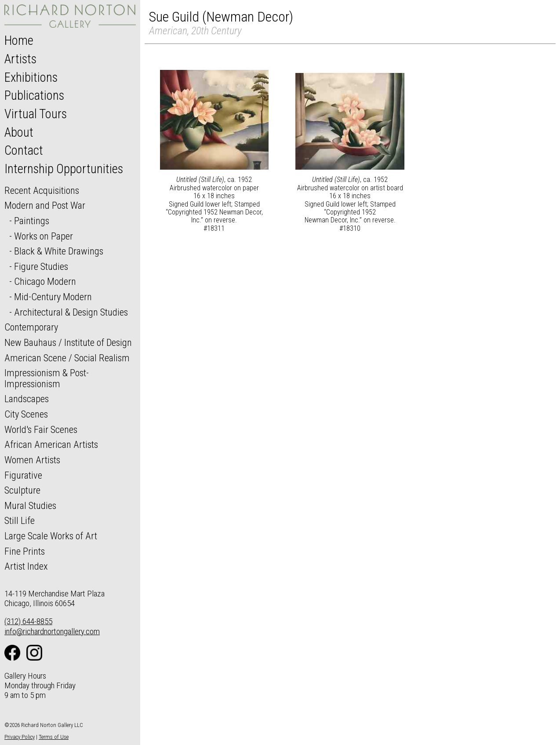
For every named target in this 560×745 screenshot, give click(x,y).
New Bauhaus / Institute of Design (68, 342)
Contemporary (31, 327)
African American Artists (51, 444)
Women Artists (32, 460)
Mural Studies (30, 505)
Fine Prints (25, 551)
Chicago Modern (45, 281)
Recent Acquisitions (42, 190)
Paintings (32, 221)
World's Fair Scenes (41, 429)
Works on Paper (44, 236)
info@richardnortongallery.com (52, 631)
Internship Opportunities (64, 169)
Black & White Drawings (59, 251)
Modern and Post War (45, 205)
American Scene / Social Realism (67, 358)
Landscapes (27, 399)
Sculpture (22, 490)
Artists (20, 59)
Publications (34, 95)
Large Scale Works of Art (51, 536)
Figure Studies (41, 266)
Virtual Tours (36, 114)
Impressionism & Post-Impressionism (47, 378)
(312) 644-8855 (28, 621)
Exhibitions (31, 77)
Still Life (20, 520)
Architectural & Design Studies (71, 312)
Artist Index (26, 566)
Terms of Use (54, 737)
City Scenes (26, 414)
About (19, 132)
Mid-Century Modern (53, 297)
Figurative (23, 475)
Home (19, 40)
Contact (24, 150)
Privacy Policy (20, 737)
